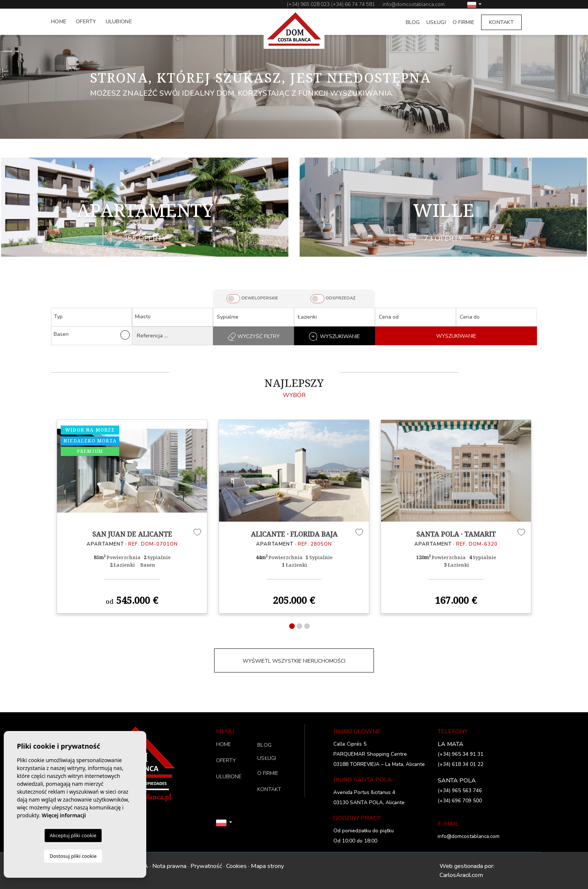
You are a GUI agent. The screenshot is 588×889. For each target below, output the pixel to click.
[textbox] (93, 317)
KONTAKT (501, 22)
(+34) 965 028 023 (308, 4)
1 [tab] (292, 626)
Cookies (236, 866)
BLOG (413, 22)
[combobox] (91, 317)
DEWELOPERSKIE (260, 298)
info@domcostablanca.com (414, 4)
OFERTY (86, 22)
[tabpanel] (132, 517)
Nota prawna (169, 866)
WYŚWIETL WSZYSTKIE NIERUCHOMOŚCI (294, 661)
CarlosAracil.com (461, 875)
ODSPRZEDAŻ (340, 298)
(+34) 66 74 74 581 (353, 4)
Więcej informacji (64, 815)
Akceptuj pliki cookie (73, 835)
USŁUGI (436, 22)
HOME (59, 22)
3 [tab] (307, 626)
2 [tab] (299, 626)
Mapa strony (267, 866)
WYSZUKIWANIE (456, 336)
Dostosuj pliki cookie (73, 856)
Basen (91, 335)
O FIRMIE (463, 22)
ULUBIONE (119, 22)
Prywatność (206, 866)
